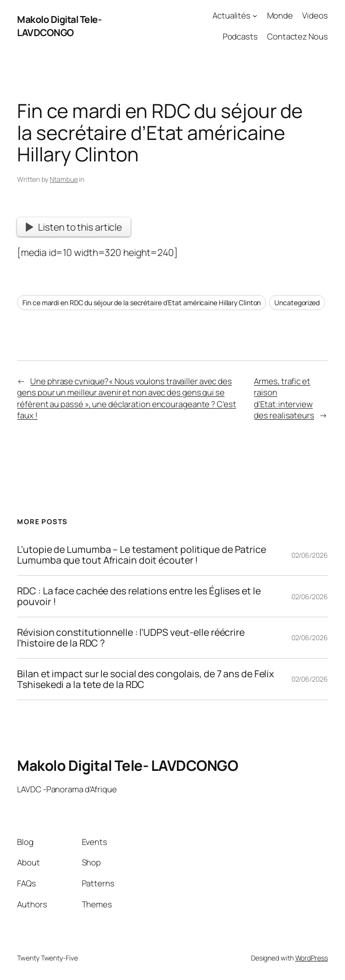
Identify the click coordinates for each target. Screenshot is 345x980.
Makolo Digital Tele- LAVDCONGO (59, 26)
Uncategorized (297, 303)
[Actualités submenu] (255, 16)
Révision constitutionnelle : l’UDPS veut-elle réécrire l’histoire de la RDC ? (131, 638)
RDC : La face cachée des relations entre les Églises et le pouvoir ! (139, 596)
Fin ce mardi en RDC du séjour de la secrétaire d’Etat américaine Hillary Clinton (142, 303)
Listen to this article (74, 227)
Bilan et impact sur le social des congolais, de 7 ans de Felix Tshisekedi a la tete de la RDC (145, 679)
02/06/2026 (310, 555)
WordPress (312, 958)
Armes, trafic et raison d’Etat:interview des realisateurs (284, 398)
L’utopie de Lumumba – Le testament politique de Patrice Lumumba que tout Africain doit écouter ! (142, 555)
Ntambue (64, 179)
